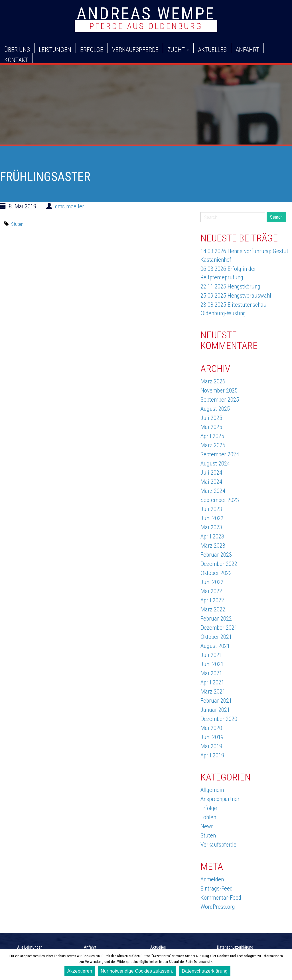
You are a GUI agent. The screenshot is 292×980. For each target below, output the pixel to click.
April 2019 (212, 755)
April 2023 (212, 536)
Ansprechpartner (220, 799)
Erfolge (92, 50)
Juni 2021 (212, 664)
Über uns (17, 50)
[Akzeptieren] (285, 965)
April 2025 (212, 436)
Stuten (17, 224)
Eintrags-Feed (217, 888)
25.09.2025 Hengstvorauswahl (236, 296)
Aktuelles (212, 50)
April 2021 (212, 682)
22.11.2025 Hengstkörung (230, 286)
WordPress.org (218, 907)
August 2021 (215, 646)
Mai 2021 (211, 673)
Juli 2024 (211, 473)
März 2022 (213, 609)
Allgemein (212, 790)
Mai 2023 (211, 527)
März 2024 (213, 491)
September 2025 (220, 400)
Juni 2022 (212, 582)
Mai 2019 (211, 746)
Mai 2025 (211, 427)
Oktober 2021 (216, 637)
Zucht (178, 50)
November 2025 (219, 391)
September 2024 (220, 454)
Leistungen (55, 50)
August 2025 (215, 409)
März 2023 (213, 546)
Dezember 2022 (219, 564)
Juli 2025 (211, 418)
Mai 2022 (211, 591)
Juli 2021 (211, 655)
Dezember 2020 (219, 719)
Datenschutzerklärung (235, 947)
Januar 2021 (215, 710)
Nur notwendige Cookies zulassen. (137, 971)
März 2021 (213, 692)
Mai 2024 (211, 482)
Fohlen (208, 817)
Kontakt (16, 60)
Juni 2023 (212, 518)
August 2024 (215, 463)
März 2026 (213, 381)
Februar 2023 (216, 555)
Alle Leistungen (30, 947)
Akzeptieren (80, 971)
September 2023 (220, 500)
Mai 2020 (211, 728)
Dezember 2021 (219, 628)
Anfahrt (247, 50)
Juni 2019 (212, 737)
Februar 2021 (216, 701)
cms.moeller (70, 206)
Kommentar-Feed (221, 898)
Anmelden (212, 879)
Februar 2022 (216, 619)
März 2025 (213, 445)
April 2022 (212, 600)
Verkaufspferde (135, 50)
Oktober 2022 (216, 573)
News (207, 826)
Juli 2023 (211, 509)
